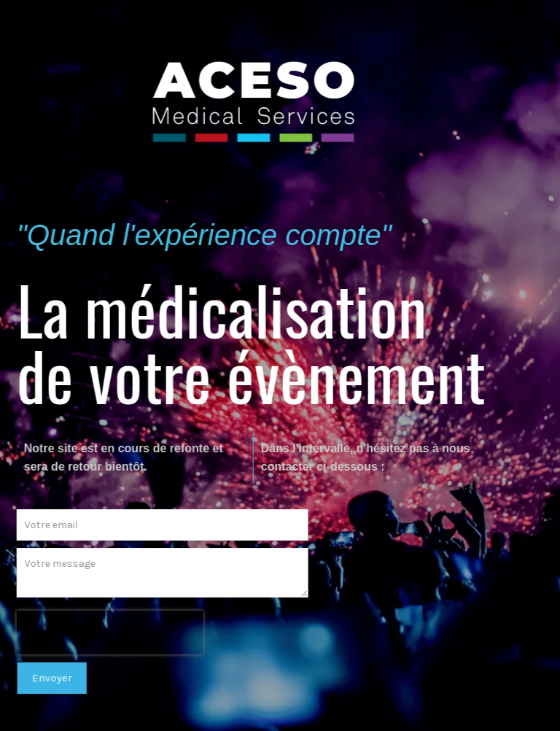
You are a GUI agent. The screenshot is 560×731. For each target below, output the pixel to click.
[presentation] (104, 633)
